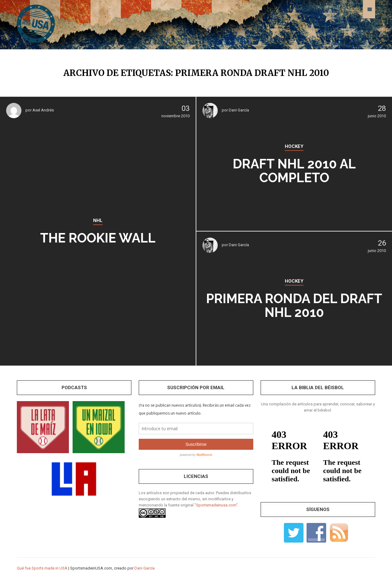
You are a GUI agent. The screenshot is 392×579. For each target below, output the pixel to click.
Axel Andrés (43, 110)
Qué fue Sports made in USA (42, 568)
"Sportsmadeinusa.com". (217, 505)
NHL (98, 220)
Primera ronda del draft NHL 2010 (294, 306)
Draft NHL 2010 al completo (294, 171)
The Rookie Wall (98, 238)
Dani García (239, 110)
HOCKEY (294, 146)
